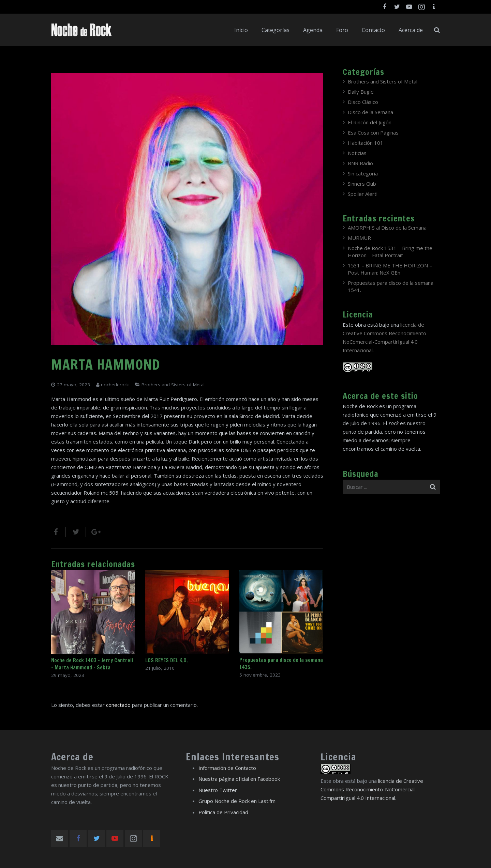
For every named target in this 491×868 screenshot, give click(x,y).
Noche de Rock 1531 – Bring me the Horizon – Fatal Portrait (390, 252)
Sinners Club (362, 184)
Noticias (357, 153)
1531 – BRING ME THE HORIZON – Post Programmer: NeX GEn (390, 269)
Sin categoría (363, 173)
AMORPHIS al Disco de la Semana (387, 228)
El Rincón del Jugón (370, 122)
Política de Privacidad (223, 812)
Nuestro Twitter (218, 790)
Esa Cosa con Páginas (373, 133)
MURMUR (359, 238)
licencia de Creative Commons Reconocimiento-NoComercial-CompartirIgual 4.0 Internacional (372, 789)
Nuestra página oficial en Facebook (239, 779)
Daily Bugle (361, 92)
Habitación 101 (366, 143)
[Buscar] (437, 30)
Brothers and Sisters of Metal (173, 385)
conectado (118, 705)
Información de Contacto (227, 768)
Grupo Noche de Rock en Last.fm (237, 801)
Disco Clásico (363, 102)
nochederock (115, 385)
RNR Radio (360, 163)
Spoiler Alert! (363, 194)
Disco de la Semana (370, 112)
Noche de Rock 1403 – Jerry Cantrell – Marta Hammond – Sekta (92, 664)
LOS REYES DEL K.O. (167, 660)
